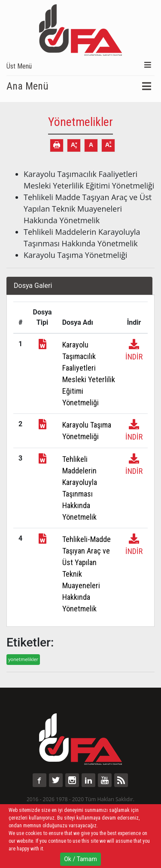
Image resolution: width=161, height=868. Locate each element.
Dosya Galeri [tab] (33, 286)
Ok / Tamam (80, 859)
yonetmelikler (23, 659)
